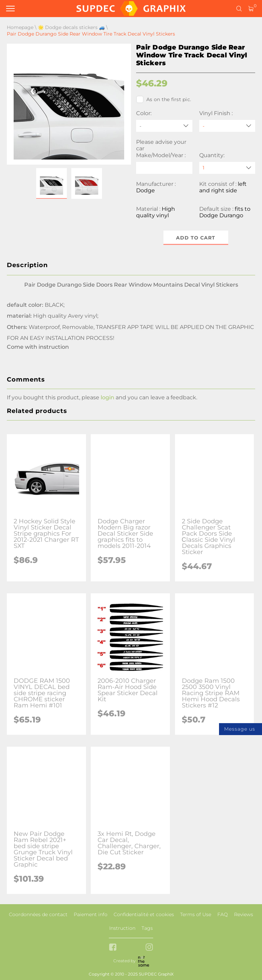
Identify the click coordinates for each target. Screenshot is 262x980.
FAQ (223, 914)
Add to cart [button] (196, 238)
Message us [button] (240, 729)
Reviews (244, 914)
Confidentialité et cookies (144, 914)
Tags (147, 928)
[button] (52, 183)
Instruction (122, 928)
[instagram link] (149, 948)
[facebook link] (113, 948)
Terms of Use (196, 914)
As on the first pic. (164, 99)
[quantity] (227, 168)
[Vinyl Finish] (227, 126)
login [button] (107, 397)
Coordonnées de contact (38, 914)
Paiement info (91, 914)
